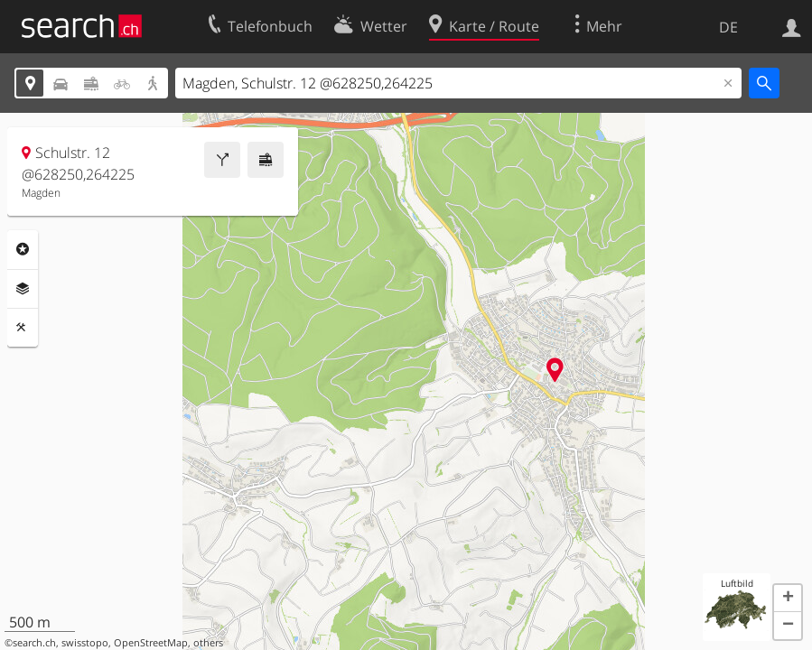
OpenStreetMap (151, 643)
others (208, 643)
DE (728, 27)
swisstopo (85, 643)
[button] (788, 599)
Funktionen (23, 328)
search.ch (34, 643)
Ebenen (23, 289)
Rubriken (23, 249)
